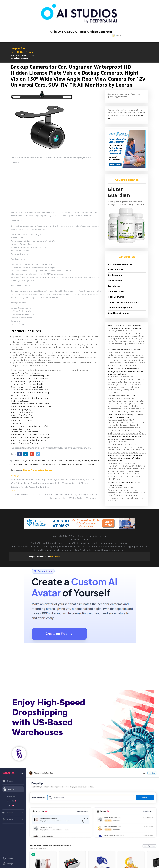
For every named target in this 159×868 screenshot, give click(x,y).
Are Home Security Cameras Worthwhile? (126, 350)
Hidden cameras (116, 297)
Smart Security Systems (120, 308)
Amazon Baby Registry (21, 409)
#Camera (42, 461)
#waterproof (81, 464)
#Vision (71, 464)
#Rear (26, 464)
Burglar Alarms (115, 275)
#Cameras (52, 461)
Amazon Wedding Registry (23, 412)
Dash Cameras (115, 281)
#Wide (91, 464)
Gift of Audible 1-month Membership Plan (29, 390)
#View (64, 464)
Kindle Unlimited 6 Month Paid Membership (30, 404)
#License (85, 461)
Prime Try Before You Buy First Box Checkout (30, 434)
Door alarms (114, 286)
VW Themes (55, 556)
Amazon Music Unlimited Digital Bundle (28, 440)
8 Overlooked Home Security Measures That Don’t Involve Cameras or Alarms (125, 327)
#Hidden (68, 461)
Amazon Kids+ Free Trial (21, 429)
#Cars (60, 461)
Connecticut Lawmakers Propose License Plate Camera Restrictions (126, 416)
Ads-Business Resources (120, 264)
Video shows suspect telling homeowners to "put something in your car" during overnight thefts (126, 458)
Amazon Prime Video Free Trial (24, 443)
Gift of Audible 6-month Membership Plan (29, 387)
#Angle (25, 461)
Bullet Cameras (115, 270)
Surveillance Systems (118, 313)
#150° (17, 461)
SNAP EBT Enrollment (20, 395)
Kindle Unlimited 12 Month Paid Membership (30, 393)
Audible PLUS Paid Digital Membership (28, 381)
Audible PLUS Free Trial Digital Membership (30, 398)
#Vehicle (56, 464)
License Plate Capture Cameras (38, 470)
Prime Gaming (17, 423)
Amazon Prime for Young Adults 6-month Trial (31, 406)
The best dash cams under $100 (122, 396)
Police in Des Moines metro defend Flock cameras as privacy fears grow (125, 438)
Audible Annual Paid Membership (25, 373)
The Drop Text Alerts (20, 401)
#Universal (35, 464)
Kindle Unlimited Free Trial (22, 418)
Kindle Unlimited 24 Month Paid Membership (30, 378)
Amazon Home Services (21, 421)
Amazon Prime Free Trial (21, 415)
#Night (12, 464)
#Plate (19, 464)
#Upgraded (46, 464)
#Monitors (95, 461)
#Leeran (77, 461)
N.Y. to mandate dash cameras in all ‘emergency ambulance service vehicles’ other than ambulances (126, 371)
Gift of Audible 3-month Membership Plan (29, 384)
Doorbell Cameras (117, 291)
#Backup (33, 461)
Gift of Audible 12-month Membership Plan (30, 376)
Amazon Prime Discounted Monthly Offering (30, 426)
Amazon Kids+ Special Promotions (26, 432)
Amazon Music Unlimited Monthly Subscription (31, 437)
